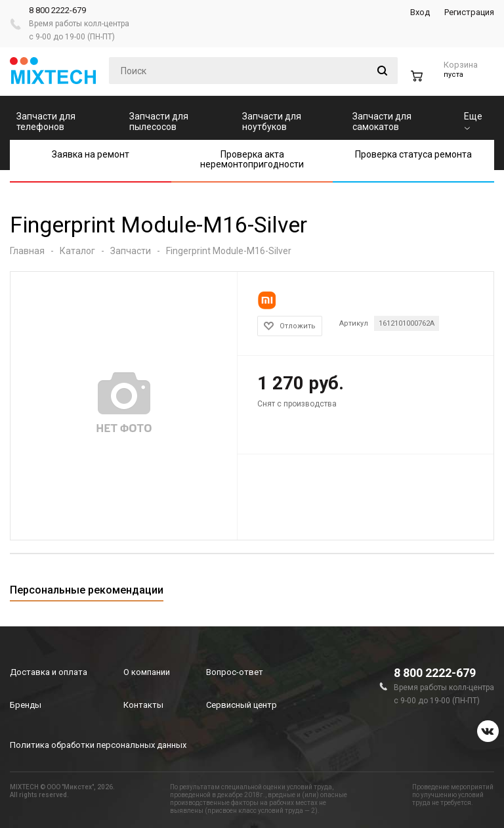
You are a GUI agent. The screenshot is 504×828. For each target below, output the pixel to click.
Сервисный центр (241, 705)
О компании (147, 672)
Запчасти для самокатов (382, 121)
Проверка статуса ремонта (413, 154)
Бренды (26, 705)
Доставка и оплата (49, 672)
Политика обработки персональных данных (98, 745)
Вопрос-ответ (235, 672)
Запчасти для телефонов (46, 121)
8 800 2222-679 (57, 10)
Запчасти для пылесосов (159, 121)
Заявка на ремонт (91, 154)
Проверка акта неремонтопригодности (252, 159)
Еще (473, 120)
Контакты (143, 705)
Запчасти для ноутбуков (272, 121)
